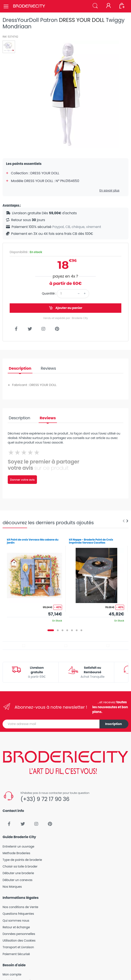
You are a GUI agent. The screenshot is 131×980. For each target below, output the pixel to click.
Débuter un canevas (18, 880)
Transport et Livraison (18, 947)
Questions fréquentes (18, 914)
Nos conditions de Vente (20, 907)
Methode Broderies (16, 853)
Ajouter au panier (65, 308)
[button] (95, 6)
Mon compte (12, 974)
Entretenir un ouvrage (18, 846)
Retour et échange (16, 927)
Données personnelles (19, 934)
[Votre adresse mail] (51, 724)
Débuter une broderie (18, 873)
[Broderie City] (29, 6)
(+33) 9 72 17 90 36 (45, 799)
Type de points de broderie (22, 860)
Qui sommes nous (16, 921)
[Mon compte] (108, 6)
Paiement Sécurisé (16, 954)
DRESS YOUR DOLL (82, 20)
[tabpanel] (34, 579)
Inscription (114, 724)
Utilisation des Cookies (19, 940)
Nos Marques (12, 887)
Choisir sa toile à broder (20, 866)
